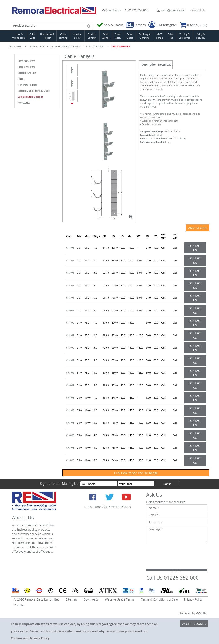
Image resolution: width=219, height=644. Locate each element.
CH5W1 (70, 298)
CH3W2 (70, 348)
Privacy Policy (193, 599)
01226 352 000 (137, 10)
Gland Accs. (118, 36)
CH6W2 (70, 385)
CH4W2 (70, 360)
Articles (136, 25)
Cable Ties (171, 36)
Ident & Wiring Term (19, 36)
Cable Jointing (63, 36)
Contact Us (198, 10)
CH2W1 (70, 260)
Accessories (24, 103)
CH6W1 (70, 310)
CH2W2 (70, 335)
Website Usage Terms (120, 599)
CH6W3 (70, 460)
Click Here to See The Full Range (136, 473)
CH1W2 (70, 323)
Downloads (111, 10)
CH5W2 (70, 373)
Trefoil (21, 79)
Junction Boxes (77, 36)
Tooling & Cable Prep (185, 36)
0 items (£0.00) (193, 25)
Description (149, 65)
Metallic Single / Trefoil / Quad (34, 91)
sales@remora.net (172, 10)
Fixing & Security (201, 36)
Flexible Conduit (92, 36)
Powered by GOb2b (193, 613)
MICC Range (159, 36)
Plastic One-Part (26, 61)
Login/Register (163, 25)
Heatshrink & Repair (47, 36)
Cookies (19, 605)
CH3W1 (70, 273)
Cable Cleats (130, 36)
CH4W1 (70, 285)
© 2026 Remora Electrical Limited (37, 599)
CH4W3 (70, 435)
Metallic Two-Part (27, 73)
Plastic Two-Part (26, 67)
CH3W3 (70, 423)
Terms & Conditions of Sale (159, 599)
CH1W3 (70, 398)
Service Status (110, 25)
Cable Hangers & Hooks (30, 97)
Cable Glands (106, 36)
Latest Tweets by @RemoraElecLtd (108, 507)
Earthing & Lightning (145, 36)
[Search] (89, 25)
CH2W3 (70, 410)
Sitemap (71, 599)
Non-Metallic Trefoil (28, 85)
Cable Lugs (32, 36)
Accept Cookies (194, 624)
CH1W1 (70, 248)
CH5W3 (70, 448)
